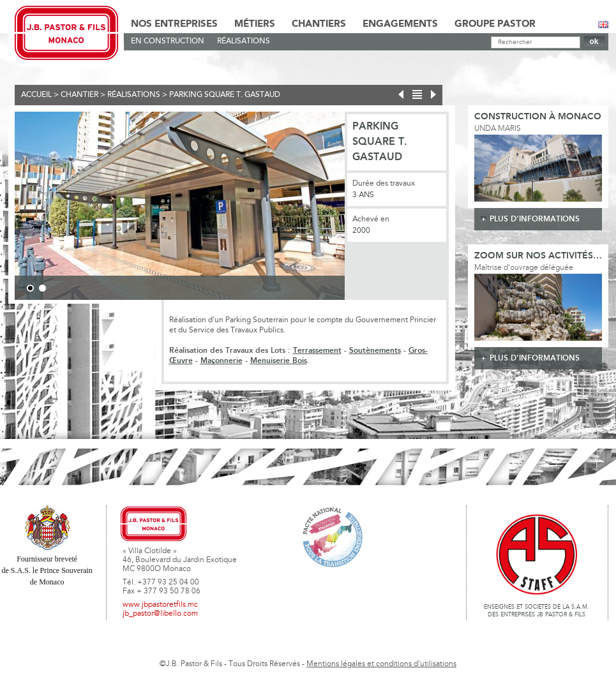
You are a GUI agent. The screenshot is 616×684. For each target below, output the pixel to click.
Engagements (400, 24)
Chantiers (319, 24)
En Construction (168, 41)
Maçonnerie (222, 361)
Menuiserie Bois (279, 361)
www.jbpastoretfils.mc (160, 605)
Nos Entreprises (174, 24)
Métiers (255, 24)
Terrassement (317, 351)
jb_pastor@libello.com (160, 614)
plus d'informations (535, 219)
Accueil (36, 95)
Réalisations (244, 41)
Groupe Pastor (495, 24)
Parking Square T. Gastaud (225, 95)
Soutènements (375, 351)
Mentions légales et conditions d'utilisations (381, 664)
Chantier (79, 95)
